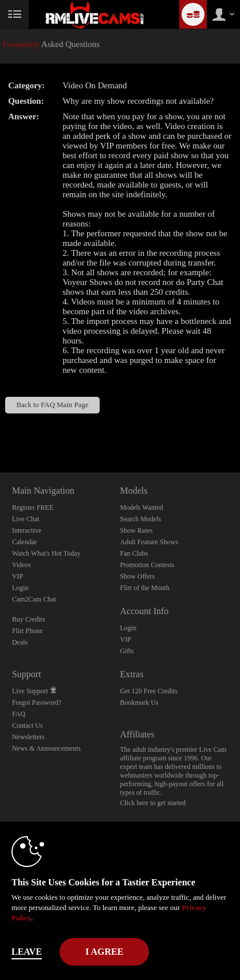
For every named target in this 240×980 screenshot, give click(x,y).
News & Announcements (46, 748)
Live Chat (26, 519)
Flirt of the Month (144, 588)
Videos (21, 565)
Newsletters (28, 737)
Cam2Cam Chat (34, 599)
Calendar (24, 542)
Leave (27, 952)
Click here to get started (153, 803)
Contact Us (27, 725)
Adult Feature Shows (149, 542)
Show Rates (136, 530)
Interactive (27, 530)
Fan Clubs (134, 553)
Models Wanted (141, 507)
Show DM (0, 430)
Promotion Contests (147, 565)
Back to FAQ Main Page (52, 405)
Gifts (127, 651)
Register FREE (33, 507)
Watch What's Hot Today (46, 553)
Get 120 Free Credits (148, 691)
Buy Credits (29, 619)
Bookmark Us (139, 702)
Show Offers (137, 576)
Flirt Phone (27, 631)
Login (20, 588)
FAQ (19, 714)
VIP (17, 576)
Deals (20, 642)
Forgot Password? (37, 702)
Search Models (140, 519)
